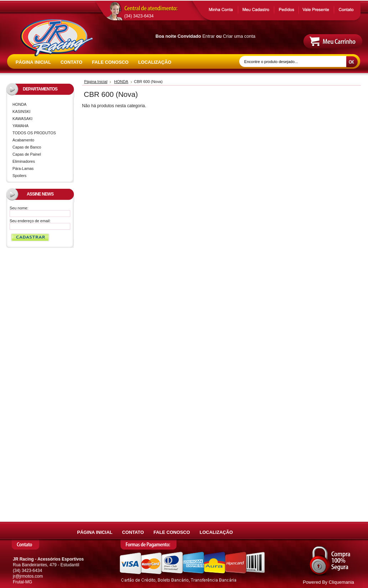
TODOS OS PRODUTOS (34, 133)
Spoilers (19, 176)
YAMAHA (41, 126)
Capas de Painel (27, 154)
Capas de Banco (27, 147)
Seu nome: (19, 208)
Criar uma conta (239, 36)
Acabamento (23, 140)
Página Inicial (96, 82)
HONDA (41, 105)
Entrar (209, 36)
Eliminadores (24, 161)
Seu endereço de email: (30, 221)
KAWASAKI (41, 119)
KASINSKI (41, 112)
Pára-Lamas (23, 168)
